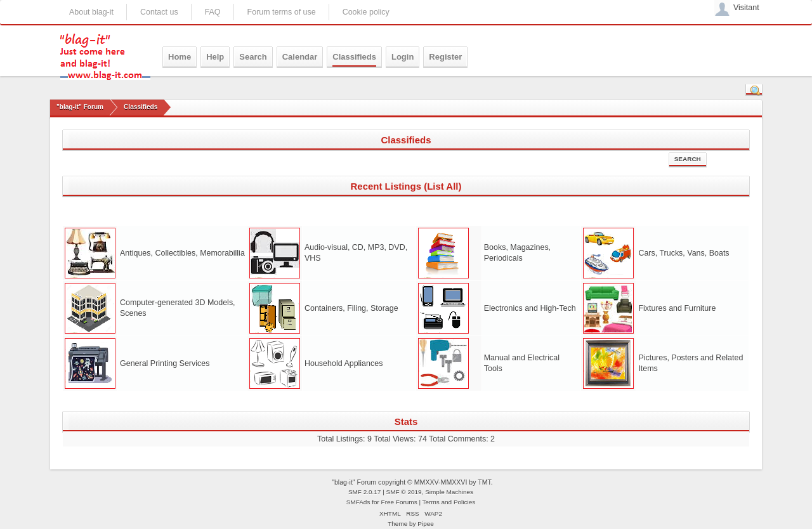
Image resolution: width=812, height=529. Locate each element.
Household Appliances (344, 363)
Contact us (159, 12)
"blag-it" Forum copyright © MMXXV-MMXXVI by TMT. (412, 482)
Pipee (426, 524)
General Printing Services (165, 363)
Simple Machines (449, 492)
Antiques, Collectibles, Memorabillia (182, 253)
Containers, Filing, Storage (351, 308)
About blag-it (91, 12)
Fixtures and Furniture (677, 308)
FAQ (213, 12)
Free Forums (399, 502)
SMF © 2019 (404, 492)
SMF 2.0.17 (365, 492)
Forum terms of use (282, 12)
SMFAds (358, 502)
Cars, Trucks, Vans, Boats (684, 253)
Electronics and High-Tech (530, 308)
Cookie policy (366, 12)
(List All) (442, 186)
